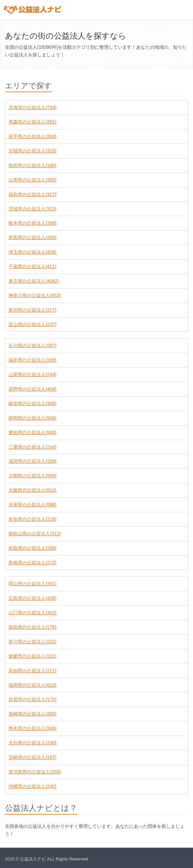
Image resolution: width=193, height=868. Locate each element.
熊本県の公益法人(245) (32, 728)
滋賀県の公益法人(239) (32, 461)
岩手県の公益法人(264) (32, 136)
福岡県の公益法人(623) (32, 685)
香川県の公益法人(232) (32, 642)
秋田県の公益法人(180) (32, 165)
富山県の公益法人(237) (32, 324)
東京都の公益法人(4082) (34, 281)
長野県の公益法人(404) (32, 389)
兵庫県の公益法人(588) (32, 505)
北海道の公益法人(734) (32, 107)
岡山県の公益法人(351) (32, 584)
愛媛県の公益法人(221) (32, 656)
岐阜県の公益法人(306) (32, 404)
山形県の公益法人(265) (32, 180)
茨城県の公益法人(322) (32, 209)
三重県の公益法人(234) (32, 447)
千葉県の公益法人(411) (32, 266)
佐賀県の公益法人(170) (32, 699)
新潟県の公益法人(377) (32, 310)
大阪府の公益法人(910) (32, 490)
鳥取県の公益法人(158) (32, 548)
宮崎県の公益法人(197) (32, 757)
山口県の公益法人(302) (32, 613)
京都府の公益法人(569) (32, 476)
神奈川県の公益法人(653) (35, 295)
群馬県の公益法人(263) (32, 238)
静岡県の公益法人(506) (32, 418)
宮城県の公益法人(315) (32, 151)
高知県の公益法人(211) (32, 671)
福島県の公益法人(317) (32, 194)
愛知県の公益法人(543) (32, 433)
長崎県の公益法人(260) (32, 714)
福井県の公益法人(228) (32, 360)
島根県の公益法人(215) (32, 563)
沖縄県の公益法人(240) (32, 786)
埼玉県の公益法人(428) (32, 252)
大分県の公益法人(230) (32, 743)
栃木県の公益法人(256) (32, 223)
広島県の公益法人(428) (32, 598)
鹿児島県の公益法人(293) (35, 772)
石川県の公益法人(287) (32, 346)
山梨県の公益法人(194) (32, 375)
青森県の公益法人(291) (32, 122)
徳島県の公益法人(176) (32, 627)
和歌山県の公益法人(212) (35, 534)
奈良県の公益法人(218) (32, 519)
